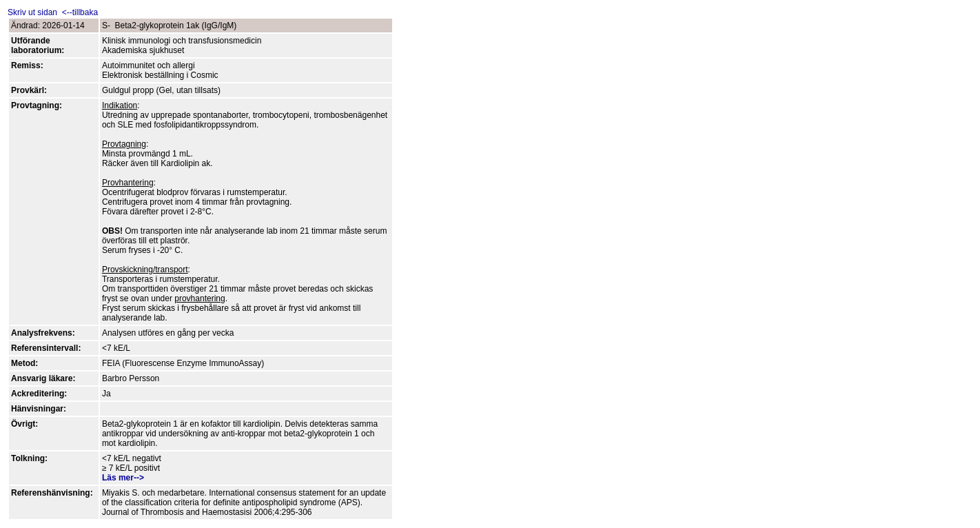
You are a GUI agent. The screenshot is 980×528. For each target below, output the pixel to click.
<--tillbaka (79, 12)
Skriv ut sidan (33, 12)
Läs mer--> (123, 478)
